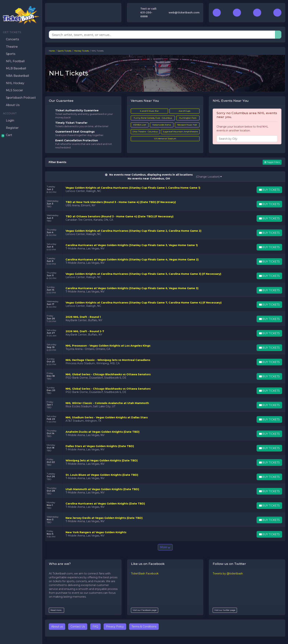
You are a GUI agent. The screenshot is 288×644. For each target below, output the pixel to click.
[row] (165, 189)
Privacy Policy (115, 627)
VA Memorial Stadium (165, 139)
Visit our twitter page (225, 610)
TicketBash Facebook (145, 574)
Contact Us (78, 627)
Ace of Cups (184, 111)
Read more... (56, 610)
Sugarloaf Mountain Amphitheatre (180, 132)
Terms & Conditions (144, 627)
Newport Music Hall (187, 125)
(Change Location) (209, 177)
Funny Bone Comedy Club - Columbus (153, 118)
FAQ (95, 627)
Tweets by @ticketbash (228, 574)
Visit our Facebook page (145, 610)
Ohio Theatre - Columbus (145, 132)
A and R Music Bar (149, 111)
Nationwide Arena (162, 125)
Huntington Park (188, 118)
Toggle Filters (272, 162)
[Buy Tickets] (269, 190)
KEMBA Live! (140, 125)
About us (57, 627)
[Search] (162, 35)
